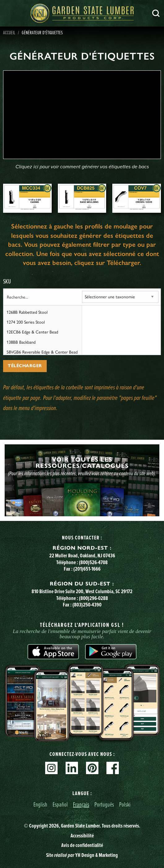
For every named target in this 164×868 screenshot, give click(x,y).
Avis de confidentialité (82, 845)
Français (81, 804)
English (40, 804)
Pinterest (92, 768)
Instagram (51, 768)
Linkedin (72, 768)
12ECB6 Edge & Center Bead (32, 332)
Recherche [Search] (156, 13)
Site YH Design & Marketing (82, 855)
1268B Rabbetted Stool (27, 312)
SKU (7, 281)
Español (60, 804)
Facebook (113, 768)
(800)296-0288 (93, 598)
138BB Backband (21, 342)
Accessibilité (82, 836)
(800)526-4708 (93, 562)
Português (104, 804)
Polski (125, 804)
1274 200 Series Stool (26, 322)
